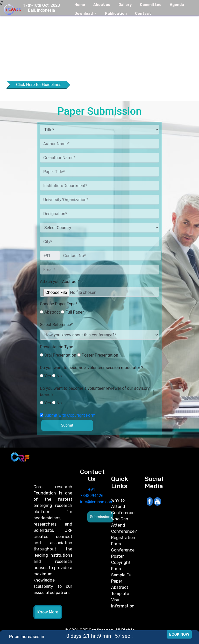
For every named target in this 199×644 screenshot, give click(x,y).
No (57, 376)
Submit (67, 425)
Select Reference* (56, 325)
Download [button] (84, 14)
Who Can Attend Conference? (124, 525)
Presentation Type (56, 347)
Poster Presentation (98, 355)
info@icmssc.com (97, 502)
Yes (45, 376)
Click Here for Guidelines (39, 85)
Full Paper (72, 312)
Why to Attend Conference (123, 507)
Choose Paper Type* (59, 304)
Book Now (179, 634)
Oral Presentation (58, 355)
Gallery (125, 5)
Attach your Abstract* (60, 282)
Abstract (50, 312)
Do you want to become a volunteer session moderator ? (92, 368)
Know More (48, 612)
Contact (143, 14)
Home (80, 5)
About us (102, 5)
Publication (116, 14)
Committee (151, 5)
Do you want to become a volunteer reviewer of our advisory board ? (95, 391)
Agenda (177, 5)
